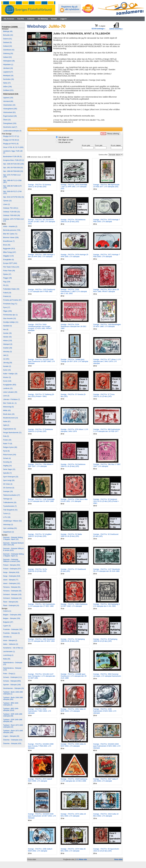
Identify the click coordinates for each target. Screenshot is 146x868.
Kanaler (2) (7, 366)
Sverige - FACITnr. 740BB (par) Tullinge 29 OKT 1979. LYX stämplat (74, 360)
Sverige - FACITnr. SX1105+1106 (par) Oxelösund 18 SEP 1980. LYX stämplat (41, 361)
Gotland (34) (8, 46)
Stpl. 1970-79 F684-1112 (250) (12, 176)
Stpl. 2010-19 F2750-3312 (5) (13, 197)
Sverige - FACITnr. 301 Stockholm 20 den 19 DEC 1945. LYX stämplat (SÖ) (41, 222)
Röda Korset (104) (10, 455)
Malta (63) (7, 659)
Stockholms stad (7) (10, 127)
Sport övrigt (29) (9, 480)
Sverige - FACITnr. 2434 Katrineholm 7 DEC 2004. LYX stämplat (40, 711)
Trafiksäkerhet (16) (10, 502)
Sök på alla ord (64, 137)
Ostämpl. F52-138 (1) (11, 208)
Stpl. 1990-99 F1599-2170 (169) (12, 187)
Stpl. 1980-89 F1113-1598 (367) (12, 181)
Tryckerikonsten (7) (10, 506)
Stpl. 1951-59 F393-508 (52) (13, 168)
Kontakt (54, 19)
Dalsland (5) (7, 42)
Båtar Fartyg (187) (10, 252)
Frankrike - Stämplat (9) (11, 633)
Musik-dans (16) (9, 414)
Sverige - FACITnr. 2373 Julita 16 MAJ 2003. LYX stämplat (73, 815)
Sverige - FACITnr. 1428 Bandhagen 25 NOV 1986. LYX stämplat (107, 325)
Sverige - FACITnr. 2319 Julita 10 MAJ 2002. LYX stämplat (106, 815)
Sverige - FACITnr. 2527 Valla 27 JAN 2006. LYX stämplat (106, 780)
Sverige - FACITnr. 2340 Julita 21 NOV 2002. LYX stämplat (73, 745)
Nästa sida (83, 859)
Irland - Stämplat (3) (10, 640)
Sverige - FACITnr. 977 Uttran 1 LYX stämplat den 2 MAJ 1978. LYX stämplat (107, 361)
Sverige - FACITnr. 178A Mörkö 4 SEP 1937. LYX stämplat (41, 465)
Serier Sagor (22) (9, 469)
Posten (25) (7, 440)
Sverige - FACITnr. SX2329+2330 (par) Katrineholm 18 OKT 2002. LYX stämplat (42, 816)
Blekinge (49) (8, 31)
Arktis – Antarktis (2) (10, 226)
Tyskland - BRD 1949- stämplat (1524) (11, 709)
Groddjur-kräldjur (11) (11, 322)
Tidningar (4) (8, 499)
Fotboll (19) (7, 293)
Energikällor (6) (8, 260)
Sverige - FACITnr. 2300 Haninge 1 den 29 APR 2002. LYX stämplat (41, 256)
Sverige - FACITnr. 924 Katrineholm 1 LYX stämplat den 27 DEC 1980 (41, 605)
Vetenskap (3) (8, 525)
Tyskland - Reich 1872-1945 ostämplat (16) (13, 726)
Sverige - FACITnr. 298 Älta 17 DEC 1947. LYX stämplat (107, 465)
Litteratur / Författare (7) (12, 399)
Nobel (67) (7, 422)
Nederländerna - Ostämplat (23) (13, 663)
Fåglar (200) (7, 311)
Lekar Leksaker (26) (10, 392)
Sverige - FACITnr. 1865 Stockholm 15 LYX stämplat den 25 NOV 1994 (41, 640)
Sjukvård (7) (7, 473)
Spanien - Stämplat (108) (12, 685)
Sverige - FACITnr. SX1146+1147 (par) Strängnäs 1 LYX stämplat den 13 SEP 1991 (42, 676)
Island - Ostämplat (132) (12, 583)
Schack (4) (7, 458)
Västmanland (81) (9, 112)
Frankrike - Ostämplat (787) (13, 629)
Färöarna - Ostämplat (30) (12, 591)
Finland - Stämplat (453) (12, 565)
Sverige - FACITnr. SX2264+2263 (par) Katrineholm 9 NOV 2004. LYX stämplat (107, 746)
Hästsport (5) (8, 344)
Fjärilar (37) (7, 274)
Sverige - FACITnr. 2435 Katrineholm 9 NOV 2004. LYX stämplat (105, 711)
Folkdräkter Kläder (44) (11, 289)
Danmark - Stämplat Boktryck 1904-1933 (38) (13, 544)
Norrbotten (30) (8, 79)
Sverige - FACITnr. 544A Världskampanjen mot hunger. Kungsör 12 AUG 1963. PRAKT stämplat (40, 327)
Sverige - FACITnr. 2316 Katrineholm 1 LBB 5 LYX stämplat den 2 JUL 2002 (74, 291)
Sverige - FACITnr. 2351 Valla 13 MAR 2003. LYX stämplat (73, 710)
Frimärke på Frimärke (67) (12, 300)
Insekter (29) (8, 348)
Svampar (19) (8, 491)
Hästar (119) (8, 341)
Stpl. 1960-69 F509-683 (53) (13, 171)
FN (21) (6, 285)
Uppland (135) (8, 98)
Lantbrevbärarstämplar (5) (12, 131)
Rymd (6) (6, 451)
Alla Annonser (9, 19)
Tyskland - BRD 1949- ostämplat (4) (11, 704)
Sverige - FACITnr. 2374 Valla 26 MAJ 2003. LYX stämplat (73, 850)
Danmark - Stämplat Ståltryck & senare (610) (13, 549)
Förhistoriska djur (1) (10, 315)
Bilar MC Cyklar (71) (10, 234)
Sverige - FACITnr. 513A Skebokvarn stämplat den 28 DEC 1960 (74, 326)
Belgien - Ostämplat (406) (12, 615)
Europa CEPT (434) (10, 263)
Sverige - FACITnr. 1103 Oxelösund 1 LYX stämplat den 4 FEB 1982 (41, 290)
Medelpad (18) (8, 76)
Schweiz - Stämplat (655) (12, 681)
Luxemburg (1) (8, 655)
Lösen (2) (7, 204)
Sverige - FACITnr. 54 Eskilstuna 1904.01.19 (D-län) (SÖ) (73, 465)
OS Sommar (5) (9, 488)
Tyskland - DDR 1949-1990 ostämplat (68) (13, 715)
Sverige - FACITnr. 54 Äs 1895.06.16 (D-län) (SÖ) (37, 570)
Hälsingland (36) (9, 61)
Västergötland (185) (10, 109)
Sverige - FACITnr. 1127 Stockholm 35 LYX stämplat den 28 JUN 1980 (107, 570)
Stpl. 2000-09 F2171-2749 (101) (12, 192)
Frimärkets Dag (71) (10, 304)
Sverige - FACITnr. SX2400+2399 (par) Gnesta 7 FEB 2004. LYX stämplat (41, 746)
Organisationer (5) (10, 429)
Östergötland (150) (10, 123)
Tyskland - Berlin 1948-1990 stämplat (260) (13, 698)
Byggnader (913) (9, 249)
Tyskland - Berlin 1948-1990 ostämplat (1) (13, 693)
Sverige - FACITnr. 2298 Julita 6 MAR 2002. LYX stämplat (40, 850)
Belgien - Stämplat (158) (12, 618)
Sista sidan (118, 859)
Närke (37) (7, 83)
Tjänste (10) (7, 201)
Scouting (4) (7, 462)
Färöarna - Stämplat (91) (12, 587)
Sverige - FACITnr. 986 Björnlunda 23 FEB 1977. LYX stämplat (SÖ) (106, 186)
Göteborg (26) (8, 53)
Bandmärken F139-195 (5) (12, 157)
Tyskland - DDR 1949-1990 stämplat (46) (13, 721)
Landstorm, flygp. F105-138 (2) (13, 152)
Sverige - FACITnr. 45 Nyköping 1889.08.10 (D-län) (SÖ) (105, 640)
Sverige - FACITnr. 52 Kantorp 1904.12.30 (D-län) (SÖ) (39, 186)
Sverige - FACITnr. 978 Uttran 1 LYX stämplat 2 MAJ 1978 (74, 430)
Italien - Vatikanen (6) (11, 644)
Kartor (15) (7, 370)
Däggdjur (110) (8, 256)
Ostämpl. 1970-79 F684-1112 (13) (13, 220)
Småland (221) (8, 90)
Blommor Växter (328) (11, 238)
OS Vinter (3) (8, 484)
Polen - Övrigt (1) (9, 674)
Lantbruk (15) (8, 388)
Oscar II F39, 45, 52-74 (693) (13, 147)
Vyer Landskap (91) (10, 528)
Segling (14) (7, 466)
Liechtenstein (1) (9, 652)
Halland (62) (7, 57)
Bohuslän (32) (8, 35)
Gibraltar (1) (7, 637)
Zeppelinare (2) (8, 532)
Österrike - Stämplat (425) (12, 744)
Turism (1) (7, 514)
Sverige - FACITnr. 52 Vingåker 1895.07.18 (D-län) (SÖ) (40, 535)
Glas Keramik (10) (10, 318)
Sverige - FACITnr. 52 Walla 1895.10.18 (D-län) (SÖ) (71, 535)
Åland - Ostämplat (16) (11, 606)
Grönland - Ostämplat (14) (12, 598)
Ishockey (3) (7, 352)
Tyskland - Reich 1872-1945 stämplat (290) (13, 732)
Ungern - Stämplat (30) (11, 736)
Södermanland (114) (11, 94)
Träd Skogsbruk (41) (10, 510)
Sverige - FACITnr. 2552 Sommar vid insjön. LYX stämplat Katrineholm (107, 675)
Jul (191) (6, 359)
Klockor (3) (7, 377)
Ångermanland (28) (10, 116)
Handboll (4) (7, 326)
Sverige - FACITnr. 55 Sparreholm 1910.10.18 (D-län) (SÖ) (106, 850)
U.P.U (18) (7, 517)
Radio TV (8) (8, 444)
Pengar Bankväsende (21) (12, 433)
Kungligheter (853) (10, 385)
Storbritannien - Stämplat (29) (13, 688)
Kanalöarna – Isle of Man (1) (13, 648)
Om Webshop (43, 19)
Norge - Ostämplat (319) (12, 576)
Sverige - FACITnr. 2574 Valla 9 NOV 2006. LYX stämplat (40, 780)
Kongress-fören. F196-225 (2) (14, 160)
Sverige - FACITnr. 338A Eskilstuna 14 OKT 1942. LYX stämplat (74, 605)
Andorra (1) (7, 611)
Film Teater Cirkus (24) (11, 267)
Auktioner (31, 19)
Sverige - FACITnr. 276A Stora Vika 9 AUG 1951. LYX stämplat (74, 500)
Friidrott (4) (7, 296)
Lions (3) (6, 396)
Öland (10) (7, 120)
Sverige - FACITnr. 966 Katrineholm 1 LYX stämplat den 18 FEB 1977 (107, 430)
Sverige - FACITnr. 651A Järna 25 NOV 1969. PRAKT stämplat (106, 290)
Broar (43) (7, 245)
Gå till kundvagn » (98, 29)
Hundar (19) (7, 333)
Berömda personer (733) (12, 230)
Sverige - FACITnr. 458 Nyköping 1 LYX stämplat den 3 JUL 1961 (106, 605)
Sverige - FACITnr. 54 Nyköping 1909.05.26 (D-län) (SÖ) (73, 640)
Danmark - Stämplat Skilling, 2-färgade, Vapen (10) (13, 538)
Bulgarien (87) (8, 622)
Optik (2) (6, 425)
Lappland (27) (8, 72)
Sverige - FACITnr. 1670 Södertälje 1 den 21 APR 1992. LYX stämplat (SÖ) (74, 187)
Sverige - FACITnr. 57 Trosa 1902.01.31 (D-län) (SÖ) (104, 395)
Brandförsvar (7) (9, 241)
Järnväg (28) (8, 363)
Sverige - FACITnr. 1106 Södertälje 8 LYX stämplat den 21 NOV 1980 (41, 500)
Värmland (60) (8, 101)
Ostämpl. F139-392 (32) (12, 212)
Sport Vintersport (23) (11, 477)
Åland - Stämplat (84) (11, 602)
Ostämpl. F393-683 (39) (12, 215)
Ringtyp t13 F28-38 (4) (11, 140)
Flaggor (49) (7, 278)
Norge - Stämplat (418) (11, 572)
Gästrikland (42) (9, 50)
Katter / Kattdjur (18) (10, 374)
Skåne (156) (7, 87)
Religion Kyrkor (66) (10, 447)
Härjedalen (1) (8, 65)
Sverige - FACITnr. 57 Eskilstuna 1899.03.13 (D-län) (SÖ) (40, 430)
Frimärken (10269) (10, 27)
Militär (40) (7, 410)
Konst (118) (7, 381)
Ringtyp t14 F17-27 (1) (11, 136)
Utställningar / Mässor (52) (12, 521)
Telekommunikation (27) (12, 495)
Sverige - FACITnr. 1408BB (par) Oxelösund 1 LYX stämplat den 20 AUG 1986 (74, 676)
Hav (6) (6, 330)
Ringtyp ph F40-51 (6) (11, 144)
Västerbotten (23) (9, 105)
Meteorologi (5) (8, 407)
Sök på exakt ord (64, 142)
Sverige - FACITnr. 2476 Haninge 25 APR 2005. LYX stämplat (74, 256)
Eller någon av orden (66, 140)
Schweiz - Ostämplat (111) (12, 677)
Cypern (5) (7, 626)
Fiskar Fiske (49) (9, 271)
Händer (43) (7, 337)
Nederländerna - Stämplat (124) (12, 669)
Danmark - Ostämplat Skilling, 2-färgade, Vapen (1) (14, 555)
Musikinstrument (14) (11, 418)
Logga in (63, 19)
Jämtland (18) (8, 68)
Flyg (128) (7, 282)
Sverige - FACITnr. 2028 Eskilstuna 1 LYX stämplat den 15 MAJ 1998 (74, 780)
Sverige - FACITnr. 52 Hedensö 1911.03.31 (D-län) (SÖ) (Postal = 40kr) (106, 501)
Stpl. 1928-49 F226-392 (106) (13, 164)
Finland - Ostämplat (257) (12, 569)
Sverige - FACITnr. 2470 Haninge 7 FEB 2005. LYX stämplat (107, 221)
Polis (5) (6, 436)
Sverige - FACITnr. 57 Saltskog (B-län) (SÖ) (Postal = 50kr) (41, 395)
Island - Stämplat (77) (11, 580)
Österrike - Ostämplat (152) (13, 740)
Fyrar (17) (7, 307)
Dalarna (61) (8, 39)
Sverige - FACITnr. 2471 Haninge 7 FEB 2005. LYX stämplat (107, 256)
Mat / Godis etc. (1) (10, 403)
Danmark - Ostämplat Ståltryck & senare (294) (12, 560)
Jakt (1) (6, 355)
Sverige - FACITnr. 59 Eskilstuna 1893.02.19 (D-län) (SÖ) (73, 221)
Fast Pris (21, 19)
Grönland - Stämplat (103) (12, 594)
